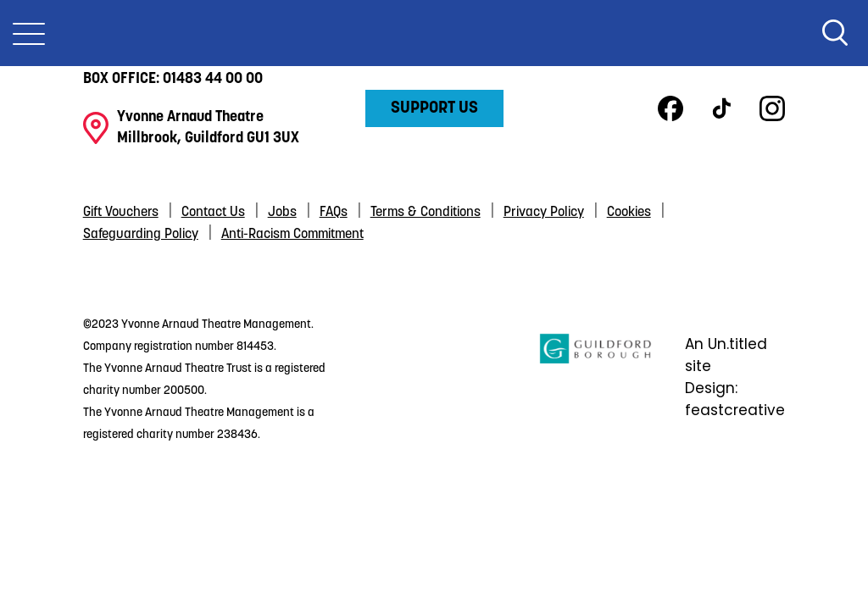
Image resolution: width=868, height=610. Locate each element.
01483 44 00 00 (213, 79)
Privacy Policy (544, 213)
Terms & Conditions (426, 213)
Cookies (629, 213)
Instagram (772, 108)
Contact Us (213, 213)
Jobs (282, 213)
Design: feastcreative (735, 399)
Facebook (670, 108)
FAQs (334, 213)
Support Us (434, 108)
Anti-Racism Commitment (292, 235)
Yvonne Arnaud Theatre (434, 33)
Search (835, 33)
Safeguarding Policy (141, 235)
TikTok (721, 108)
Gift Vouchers (121, 213)
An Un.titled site (726, 355)
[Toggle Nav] (29, 33)
